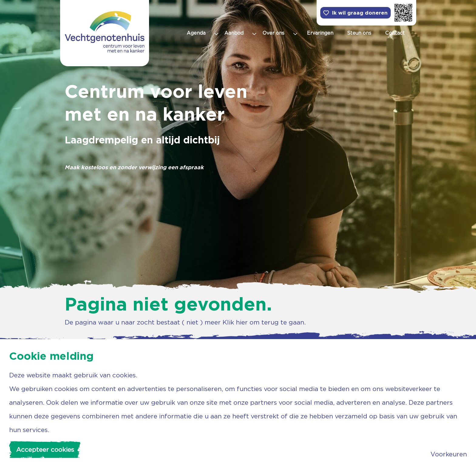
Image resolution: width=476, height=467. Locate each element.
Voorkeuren (449, 454)
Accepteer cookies (45, 450)
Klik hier (235, 322)
